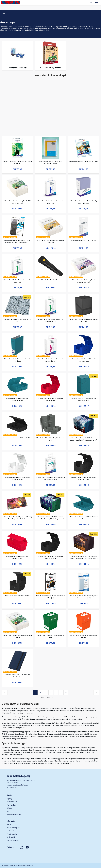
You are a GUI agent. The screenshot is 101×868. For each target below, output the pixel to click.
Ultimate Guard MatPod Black (50, 280)
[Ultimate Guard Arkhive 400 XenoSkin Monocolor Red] (17, 542)
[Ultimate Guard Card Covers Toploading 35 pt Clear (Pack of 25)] (84, 187)
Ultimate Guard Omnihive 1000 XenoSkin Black (17, 438)
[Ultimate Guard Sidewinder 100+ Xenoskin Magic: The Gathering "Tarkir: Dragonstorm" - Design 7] (51, 503)
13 (66, 692)
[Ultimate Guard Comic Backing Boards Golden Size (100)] (51, 227)
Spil (4, 13)
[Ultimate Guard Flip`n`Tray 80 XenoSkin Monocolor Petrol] (84, 385)
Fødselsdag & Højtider (14, 814)
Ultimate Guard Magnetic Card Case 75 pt (84, 240)
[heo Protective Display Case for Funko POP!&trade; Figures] (51, 148)
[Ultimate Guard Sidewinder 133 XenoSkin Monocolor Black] (51, 542)
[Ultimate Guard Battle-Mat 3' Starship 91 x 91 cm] (17, 306)
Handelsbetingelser (13, 828)
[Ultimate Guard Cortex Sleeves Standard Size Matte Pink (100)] (51, 345)
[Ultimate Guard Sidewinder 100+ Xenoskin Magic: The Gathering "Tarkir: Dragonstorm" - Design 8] (84, 424)
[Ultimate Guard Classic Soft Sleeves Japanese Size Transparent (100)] (84, 582)
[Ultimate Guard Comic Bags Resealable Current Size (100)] (17, 148)
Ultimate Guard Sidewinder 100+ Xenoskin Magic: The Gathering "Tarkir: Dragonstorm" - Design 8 (84, 440)
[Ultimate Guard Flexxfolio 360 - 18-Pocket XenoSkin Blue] (17, 661)
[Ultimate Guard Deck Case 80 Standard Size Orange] (84, 621)
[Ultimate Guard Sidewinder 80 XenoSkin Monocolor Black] (84, 464)
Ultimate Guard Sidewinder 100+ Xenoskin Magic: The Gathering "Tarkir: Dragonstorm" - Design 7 (50, 519)
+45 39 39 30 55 (12, 783)
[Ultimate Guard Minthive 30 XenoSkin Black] (17, 582)
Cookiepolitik (11, 837)
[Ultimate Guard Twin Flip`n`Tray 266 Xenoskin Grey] (51, 424)
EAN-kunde (11, 831)
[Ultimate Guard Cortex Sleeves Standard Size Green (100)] (17, 266)
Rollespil (9, 808)
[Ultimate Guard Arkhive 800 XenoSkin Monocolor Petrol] (17, 385)
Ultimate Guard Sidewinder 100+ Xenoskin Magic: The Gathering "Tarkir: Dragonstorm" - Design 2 (84, 558)
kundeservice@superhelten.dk (17, 785)
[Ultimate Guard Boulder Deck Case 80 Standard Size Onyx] (84, 306)
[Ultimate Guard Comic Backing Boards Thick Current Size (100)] (17, 187)
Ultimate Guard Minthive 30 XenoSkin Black (17, 596)
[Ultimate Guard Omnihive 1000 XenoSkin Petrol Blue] (84, 503)
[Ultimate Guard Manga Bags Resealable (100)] (84, 148)
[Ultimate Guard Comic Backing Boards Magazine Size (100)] (84, 266)
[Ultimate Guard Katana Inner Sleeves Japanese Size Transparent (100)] (51, 464)
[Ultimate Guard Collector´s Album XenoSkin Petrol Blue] (17, 345)
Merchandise (11, 805)
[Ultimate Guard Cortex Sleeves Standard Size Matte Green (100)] (51, 306)
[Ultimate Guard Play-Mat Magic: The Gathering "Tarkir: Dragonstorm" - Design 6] (17, 503)
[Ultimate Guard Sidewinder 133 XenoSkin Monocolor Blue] (84, 345)
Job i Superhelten (13, 840)
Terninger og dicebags (17, 68)
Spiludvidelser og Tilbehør (50, 68)
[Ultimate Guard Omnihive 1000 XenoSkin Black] (17, 424)
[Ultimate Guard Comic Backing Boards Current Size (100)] (17, 621)
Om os (9, 825)
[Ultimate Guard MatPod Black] (51, 266)
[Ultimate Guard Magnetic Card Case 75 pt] (84, 227)
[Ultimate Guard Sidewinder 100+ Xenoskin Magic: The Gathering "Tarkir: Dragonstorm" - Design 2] (84, 542)
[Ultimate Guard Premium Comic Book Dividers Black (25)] (51, 582)
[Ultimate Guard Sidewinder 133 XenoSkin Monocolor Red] (51, 385)
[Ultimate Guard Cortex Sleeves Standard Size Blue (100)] (51, 187)
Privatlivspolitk (12, 834)
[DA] (11, 3)
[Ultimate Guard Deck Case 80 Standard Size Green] (51, 621)
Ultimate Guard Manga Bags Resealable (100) (84, 162)
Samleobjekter (12, 802)
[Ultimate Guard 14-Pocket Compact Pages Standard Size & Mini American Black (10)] (17, 227)
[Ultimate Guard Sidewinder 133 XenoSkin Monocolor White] (17, 464)
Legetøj (9, 799)
